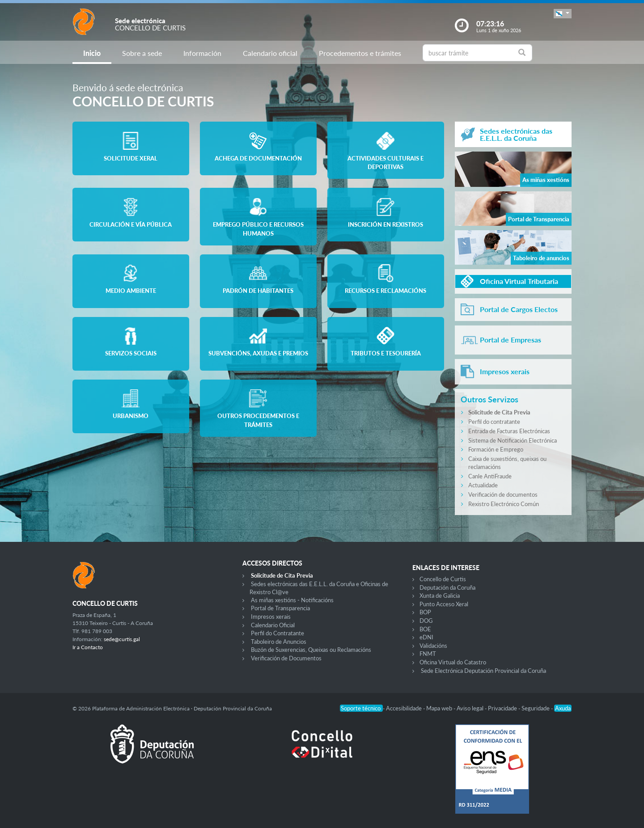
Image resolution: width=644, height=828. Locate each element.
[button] (563, 14)
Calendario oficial (270, 53)
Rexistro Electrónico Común (504, 504)
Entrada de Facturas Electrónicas (509, 431)
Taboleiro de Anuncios (279, 642)
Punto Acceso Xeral (444, 604)
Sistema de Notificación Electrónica (513, 440)
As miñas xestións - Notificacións (292, 600)
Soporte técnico (361, 708)
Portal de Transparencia (280, 608)
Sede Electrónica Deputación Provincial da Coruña (483, 671)
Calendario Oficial (273, 625)
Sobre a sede (142, 53)
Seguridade (536, 708)
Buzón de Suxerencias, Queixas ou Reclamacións (311, 650)
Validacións (433, 646)
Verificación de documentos (503, 494)
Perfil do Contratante (278, 633)
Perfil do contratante (494, 422)
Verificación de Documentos (286, 658)
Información (202, 53)
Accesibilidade (405, 708)
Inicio (92, 53)
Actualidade (483, 485)
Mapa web (440, 708)
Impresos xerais (271, 617)
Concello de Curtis (443, 579)
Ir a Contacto (88, 647)
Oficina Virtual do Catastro (453, 662)
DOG (426, 621)
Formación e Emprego (496, 449)
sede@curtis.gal (122, 639)
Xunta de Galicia (440, 596)
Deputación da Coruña (447, 587)
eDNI (426, 637)
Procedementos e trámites (360, 53)
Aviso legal (471, 708)
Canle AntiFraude (490, 476)
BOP (425, 612)
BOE (425, 629)
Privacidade (503, 708)
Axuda (563, 708)
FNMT (428, 654)
